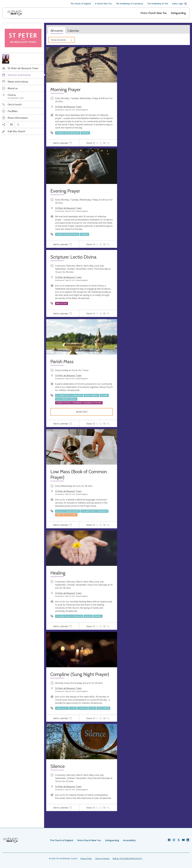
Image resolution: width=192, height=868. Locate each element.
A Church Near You (103, 4)
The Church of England (81, 4)
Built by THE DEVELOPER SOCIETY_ (128, 858)
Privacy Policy (86, 858)
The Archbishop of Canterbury (129, 4)
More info (82, 412)
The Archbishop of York (158, 4)
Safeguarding (178, 13)
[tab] (63, 143)
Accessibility (129, 840)
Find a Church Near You (154, 13)
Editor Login (180, 4)
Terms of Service (102, 858)
